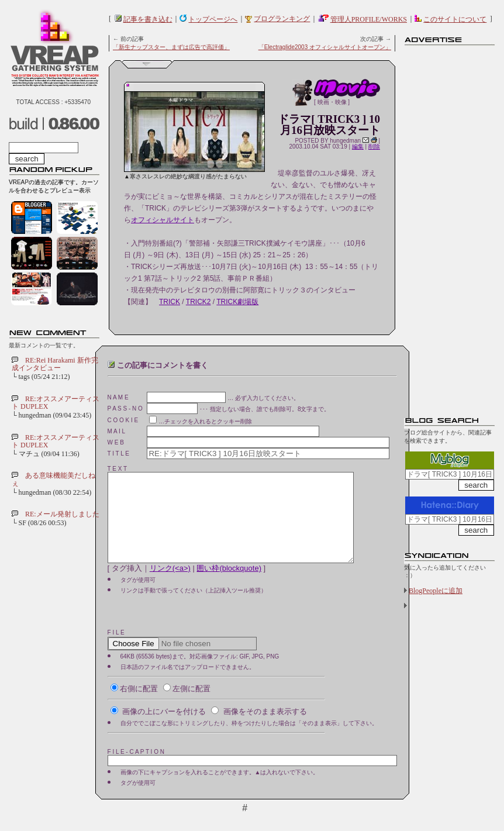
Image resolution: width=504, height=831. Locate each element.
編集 (358, 146)
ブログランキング (282, 19)
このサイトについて (455, 19)
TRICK (170, 302)
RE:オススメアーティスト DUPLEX (56, 403)
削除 (374, 146)
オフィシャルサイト (163, 220)
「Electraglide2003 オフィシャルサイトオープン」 (325, 47)
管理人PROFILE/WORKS (369, 19)
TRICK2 (199, 302)
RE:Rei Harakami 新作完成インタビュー (55, 364)
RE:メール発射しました (62, 514)
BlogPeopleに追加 (436, 591)
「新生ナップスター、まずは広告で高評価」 (171, 47)
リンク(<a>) (170, 586)
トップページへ (213, 19)
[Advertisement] (451, 225)
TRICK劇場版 (237, 302)
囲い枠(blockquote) (229, 586)
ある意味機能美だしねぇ (53, 479)
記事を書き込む (148, 19)
